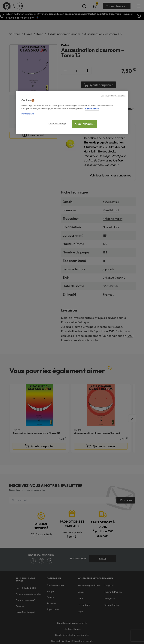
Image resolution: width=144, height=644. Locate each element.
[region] (72, 112)
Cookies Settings (57, 124)
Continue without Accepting (113, 96)
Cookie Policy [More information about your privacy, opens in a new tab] (92, 109)
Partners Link (28, 114)
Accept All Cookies (85, 124)
